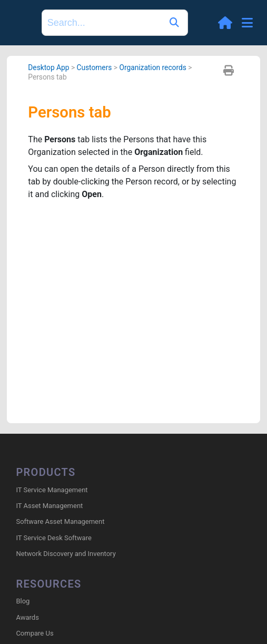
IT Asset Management (49, 506)
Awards (27, 617)
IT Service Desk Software (53, 538)
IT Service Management (52, 490)
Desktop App (48, 67)
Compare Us (34, 633)
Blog (23, 601)
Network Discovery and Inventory (66, 554)
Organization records (152, 67)
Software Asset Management (60, 521)
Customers (94, 67)
